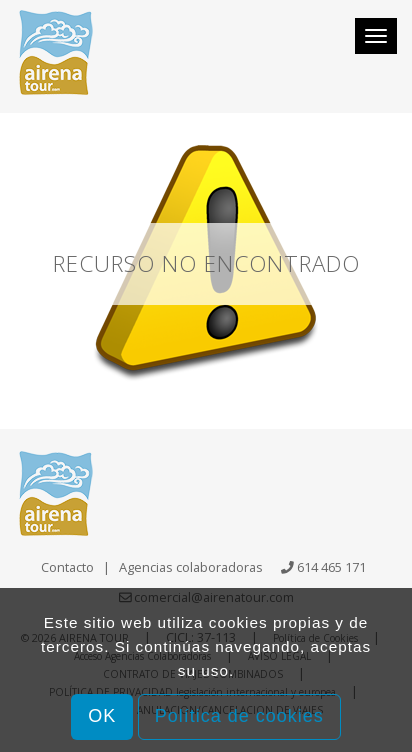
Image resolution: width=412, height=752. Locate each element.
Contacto (67, 567)
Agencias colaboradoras (191, 567)
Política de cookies (239, 716)
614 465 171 (331, 567)
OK (102, 716)
